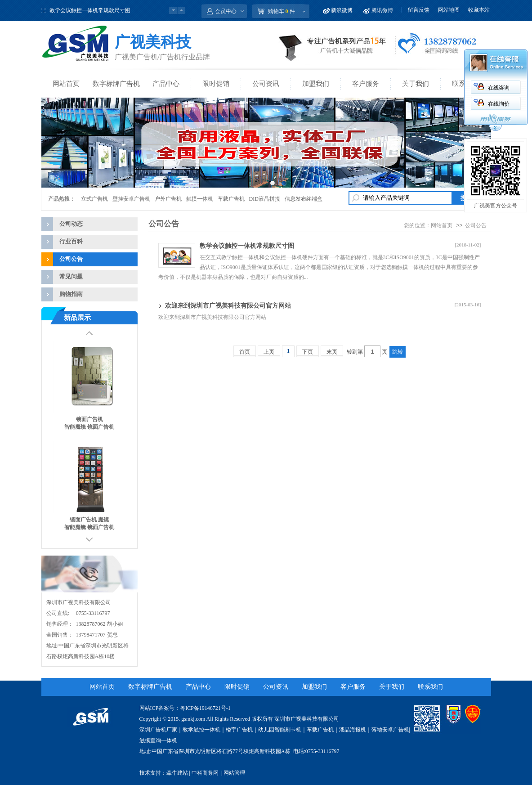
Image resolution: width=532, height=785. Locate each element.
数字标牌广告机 (116, 84)
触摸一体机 (200, 199)
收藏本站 (479, 10)
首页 (245, 352)
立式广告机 (94, 199)
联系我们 (430, 687)
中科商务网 (205, 773)
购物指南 (71, 294)
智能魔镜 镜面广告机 (89, 427)
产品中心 (166, 84)
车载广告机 (231, 199)
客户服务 (366, 84)
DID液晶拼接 (265, 199)
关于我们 (416, 84)
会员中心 (226, 11)
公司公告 (71, 259)
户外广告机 (168, 199)
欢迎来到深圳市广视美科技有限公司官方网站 (228, 306)
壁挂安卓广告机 (131, 199)
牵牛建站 (177, 773)
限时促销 (216, 84)
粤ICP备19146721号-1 (205, 708)
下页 (308, 352)
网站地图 (449, 10)
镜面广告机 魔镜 (89, 520)
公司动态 (71, 224)
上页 (269, 352)
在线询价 (499, 104)
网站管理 (234, 773)
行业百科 (71, 241)
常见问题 (71, 276)
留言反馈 (419, 10)
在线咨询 (499, 88)
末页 (332, 352)
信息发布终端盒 (304, 199)
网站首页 (66, 84)
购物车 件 (282, 11)
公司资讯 (266, 84)
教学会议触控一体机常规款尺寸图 (90, 10)
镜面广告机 (89, 419)
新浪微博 (342, 10)
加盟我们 (316, 84)
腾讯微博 (382, 10)
